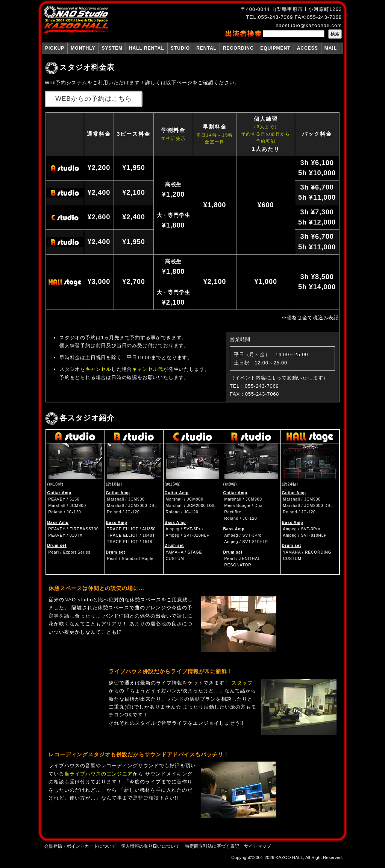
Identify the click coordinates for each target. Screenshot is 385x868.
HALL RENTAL (147, 48)
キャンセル (98, 369)
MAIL (331, 48)
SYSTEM (112, 48)
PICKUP (55, 48)
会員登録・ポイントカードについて (80, 846)
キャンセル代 (148, 369)
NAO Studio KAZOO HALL (76, 20)
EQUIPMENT (275, 48)
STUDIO (180, 48)
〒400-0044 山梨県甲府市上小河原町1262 (291, 9)
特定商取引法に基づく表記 (212, 846)
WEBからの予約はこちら (93, 99)
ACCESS (308, 48)
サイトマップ (258, 846)
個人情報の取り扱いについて (150, 846)
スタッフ (242, 683)
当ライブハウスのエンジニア (99, 774)
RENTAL (206, 48)
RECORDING (238, 48)
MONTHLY (83, 48)
